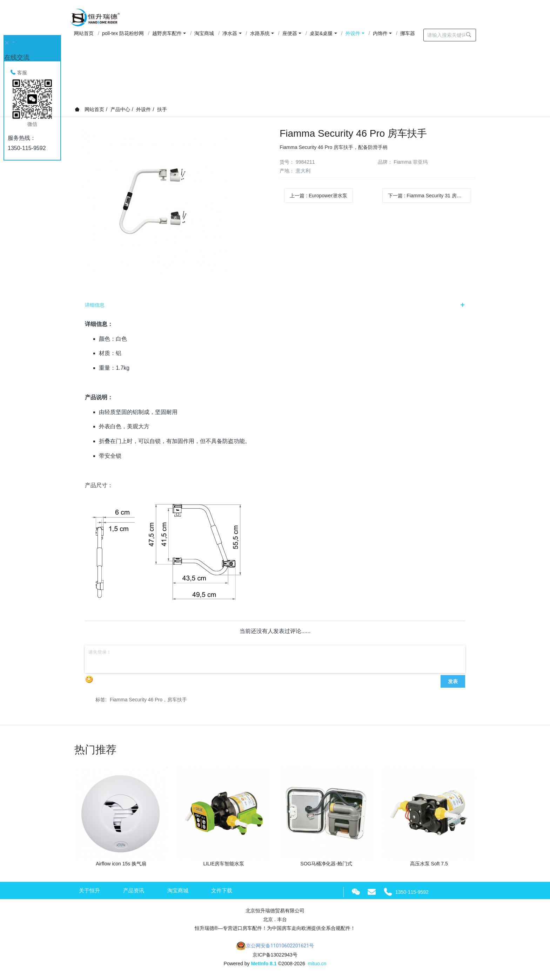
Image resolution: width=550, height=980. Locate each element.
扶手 (162, 109)
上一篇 (318, 196)
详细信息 (95, 305)
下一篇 (430, 196)
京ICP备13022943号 (275, 955)
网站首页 (89, 109)
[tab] (275, 305)
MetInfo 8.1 (264, 964)
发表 (453, 681)
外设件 (143, 109)
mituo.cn (317, 964)
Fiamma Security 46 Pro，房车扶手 (148, 700)
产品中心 (120, 109)
